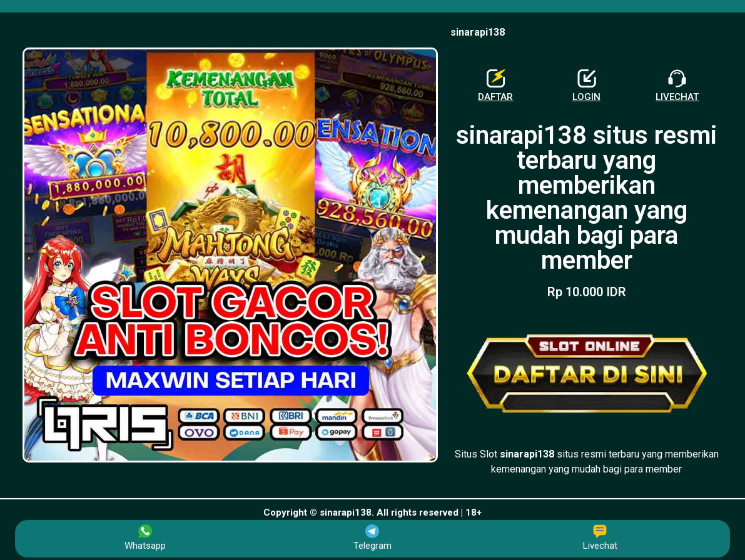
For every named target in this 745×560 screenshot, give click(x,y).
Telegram (372, 538)
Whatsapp (145, 538)
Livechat (600, 538)
